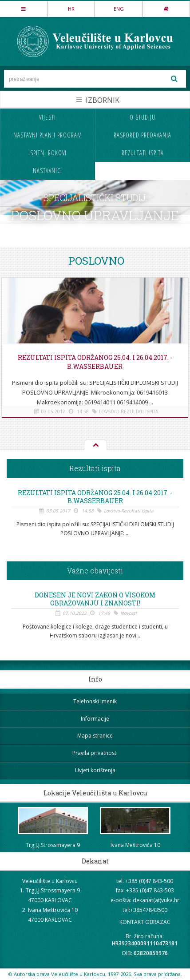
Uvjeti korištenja (95, 770)
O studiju (142, 117)
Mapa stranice (95, 736)
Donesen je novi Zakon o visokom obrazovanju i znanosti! (95, 599)
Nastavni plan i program (48, 135)
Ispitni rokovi (47, 153)
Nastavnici (47, 171)
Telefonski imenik (95, 701)
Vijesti (47, 117)
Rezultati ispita (143, 153)
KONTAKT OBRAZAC (145, 922)
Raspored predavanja (142, 135)
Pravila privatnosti (95, 753)
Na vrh (95, 445)
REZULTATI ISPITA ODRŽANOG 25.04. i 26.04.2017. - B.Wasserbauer (95, 362)
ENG (119, 9)
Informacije (95, 719)
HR (71, 9)
